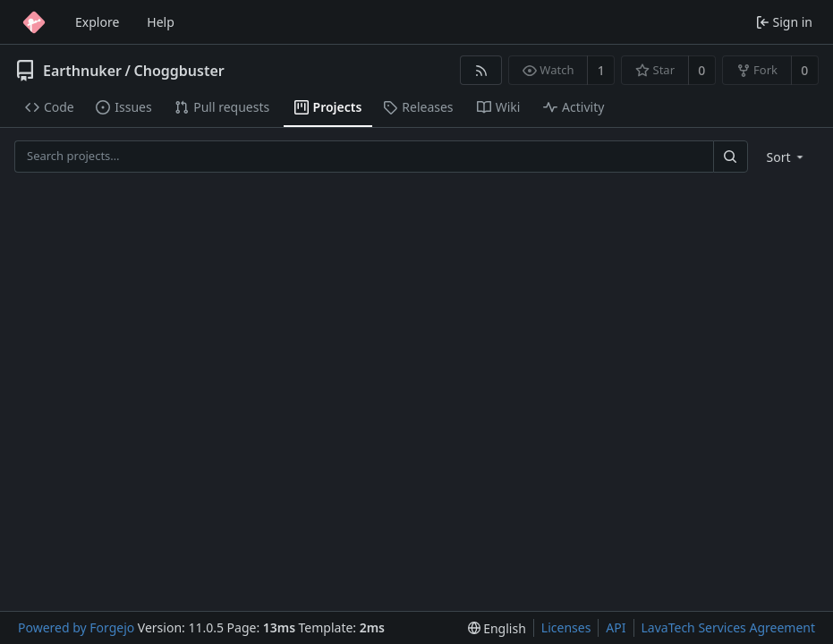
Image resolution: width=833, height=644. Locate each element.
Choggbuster (178, 71)
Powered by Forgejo (76, 627)
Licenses (566, 627)
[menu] (787, 157)
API (616, 627)
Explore (97, 22)
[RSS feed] (481, 70)
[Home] (34, 22)
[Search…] (730, 156)
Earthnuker (82, 71)
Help (161, 22)
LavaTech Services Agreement (728, 627)
